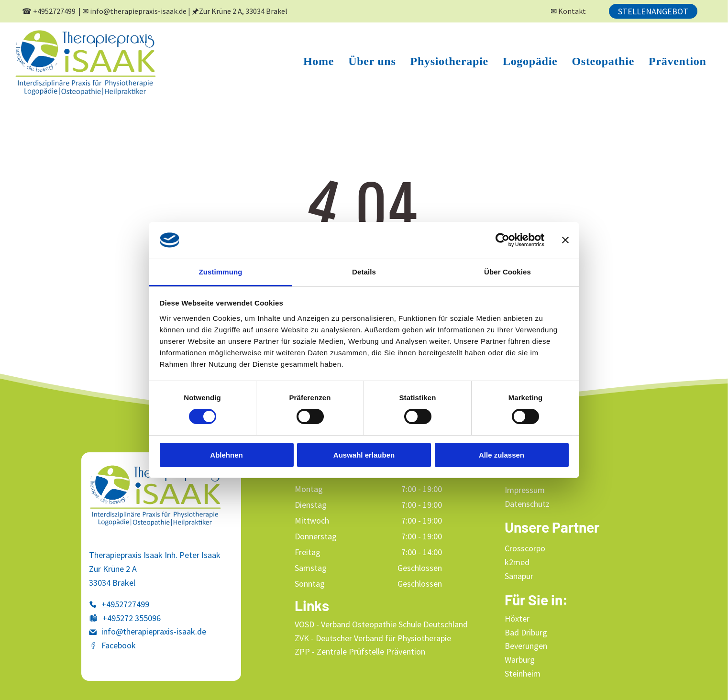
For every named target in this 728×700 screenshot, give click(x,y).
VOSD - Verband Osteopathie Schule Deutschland (381, 624)
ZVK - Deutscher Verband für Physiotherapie (373, 638)
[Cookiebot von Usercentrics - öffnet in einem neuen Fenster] (502, 240)
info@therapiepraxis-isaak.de (138, 11)
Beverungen (526, 646)
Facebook (119, 645)
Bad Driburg (526, 632)
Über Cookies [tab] (507, 272)
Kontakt (572, 11)
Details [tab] (364, 272)
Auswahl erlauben (364, 454)
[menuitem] (319, 61)
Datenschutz (527, 504)
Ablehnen (226, 454)
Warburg (520, 660)
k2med (517, 562)
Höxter (517, 618)
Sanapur (519, 576)
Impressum (525, 490)
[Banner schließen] (565, 240)
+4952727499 (54, 11)
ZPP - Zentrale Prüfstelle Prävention (360, 651)
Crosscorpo (525, 548)
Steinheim (523, 673)
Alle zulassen (502, 454)
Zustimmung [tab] (221, 272)
